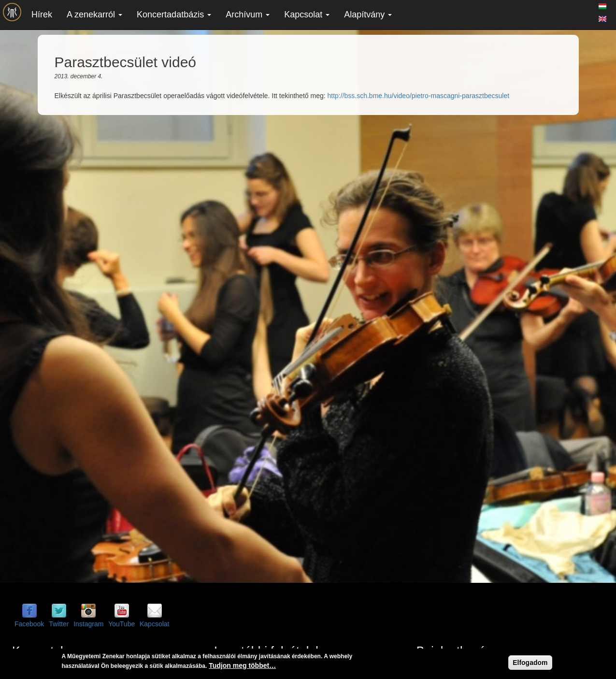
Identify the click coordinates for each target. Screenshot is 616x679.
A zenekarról (94, 14)
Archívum (248, 14)
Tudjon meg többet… (242, 665)
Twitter (59, 624)
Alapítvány (368, 14)
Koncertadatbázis (174, 14)
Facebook (29, 624)
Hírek (42, 14)
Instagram (88, 624)
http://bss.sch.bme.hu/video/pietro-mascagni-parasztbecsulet (418, 96)
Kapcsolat (307, 14)
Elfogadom (530, 663)
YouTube (122, 624)
